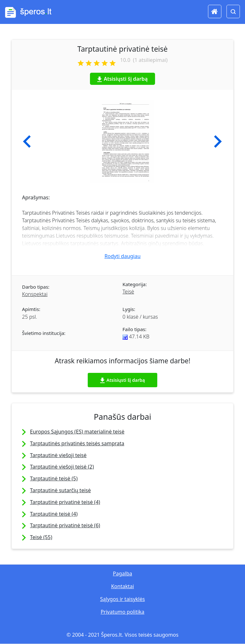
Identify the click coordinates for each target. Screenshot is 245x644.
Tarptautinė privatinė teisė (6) (65, 525)
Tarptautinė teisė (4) (54, 514)
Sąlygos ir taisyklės (122, 599)
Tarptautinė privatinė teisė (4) (65, 502)
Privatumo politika (122, 612)
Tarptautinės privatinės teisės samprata (77, 443)
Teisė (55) (41, 537)
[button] (27, 142)
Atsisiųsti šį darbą (122, 79)
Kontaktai (122, 586)
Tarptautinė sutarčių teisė (60, 490)
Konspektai (35, 294)
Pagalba (122, 574)
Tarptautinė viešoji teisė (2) (62, 467)
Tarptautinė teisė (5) (54, 478)
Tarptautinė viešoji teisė (58, 455)
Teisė (128, 292)
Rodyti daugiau (122, 256)
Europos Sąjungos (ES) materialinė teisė (77, 432)
